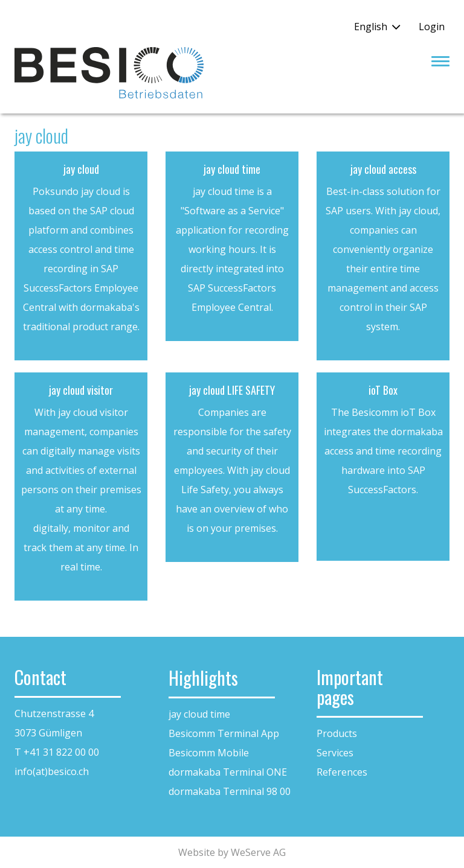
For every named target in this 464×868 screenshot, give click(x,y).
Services (335, 753)
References (342, 772)
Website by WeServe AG (232, 852)
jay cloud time (199, 714)
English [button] (371, 27)
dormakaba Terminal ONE (228, 772)
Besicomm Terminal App (224, 733)
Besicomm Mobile (209, 753)
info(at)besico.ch (52, 771)
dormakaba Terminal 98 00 (230, 791)
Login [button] (432, 27)
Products (337, 733)
